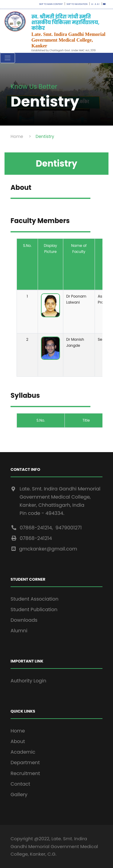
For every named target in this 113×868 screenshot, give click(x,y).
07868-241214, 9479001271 (46, 528)
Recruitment (25, 773)
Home (18, 731)
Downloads (24, 620)
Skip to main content (51, 4)
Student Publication (34, 610)
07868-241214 (31, 538)
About (18, 741)
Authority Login (28, 681)
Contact (20, 784)
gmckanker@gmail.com (44, 549)
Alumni (19, 631)
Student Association (35, 599)
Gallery (19, 795)
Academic (23, 752)
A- (92, 4)
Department (25, 763)
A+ (99, 4)
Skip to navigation (77, 4)
